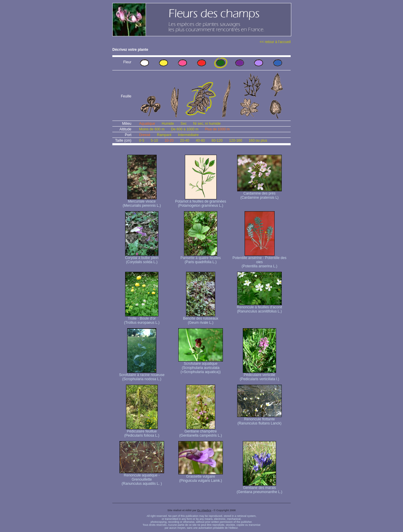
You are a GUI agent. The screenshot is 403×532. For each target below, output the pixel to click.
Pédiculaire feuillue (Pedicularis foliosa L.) (142, 432)
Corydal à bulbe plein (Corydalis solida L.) (142, 258)
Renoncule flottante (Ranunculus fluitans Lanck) (259, 420)
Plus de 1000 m (217, 129)
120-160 (236, 141)
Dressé (145, 135)
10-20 (169, 141)
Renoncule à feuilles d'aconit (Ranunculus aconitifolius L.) (259, 308)
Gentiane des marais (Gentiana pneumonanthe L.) (259, 488)
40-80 (200, 141)
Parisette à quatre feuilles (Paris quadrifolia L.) (200, 258)
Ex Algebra (204, 510)
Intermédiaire (188, 135)
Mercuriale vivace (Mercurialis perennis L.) (142, 202)
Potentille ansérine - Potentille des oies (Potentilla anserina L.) (259, 260)
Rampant (164, 135)
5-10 (154, 141)
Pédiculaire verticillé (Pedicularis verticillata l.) (260, 375)
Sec (184, 124)
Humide (168, 124)
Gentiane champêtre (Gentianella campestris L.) (200, 432)
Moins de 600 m (152, 129)
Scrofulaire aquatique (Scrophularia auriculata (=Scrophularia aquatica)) (201, 366)
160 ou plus (258, 141)
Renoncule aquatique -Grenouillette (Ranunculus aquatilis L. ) (142, 478)
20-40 (185, 141)
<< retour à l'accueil (275, 42)
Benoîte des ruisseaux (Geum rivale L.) (201, 319)
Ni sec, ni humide (207, 124)
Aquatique (147, 124)
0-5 (142, 141)
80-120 (217, 141)
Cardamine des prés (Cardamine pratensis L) (259, 194)
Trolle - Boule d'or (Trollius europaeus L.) (142, 319)
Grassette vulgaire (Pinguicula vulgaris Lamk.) (201, 477)
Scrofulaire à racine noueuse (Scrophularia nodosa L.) (142, 375)
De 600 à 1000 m (185, 129)
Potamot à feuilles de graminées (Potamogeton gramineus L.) (200, 202)
